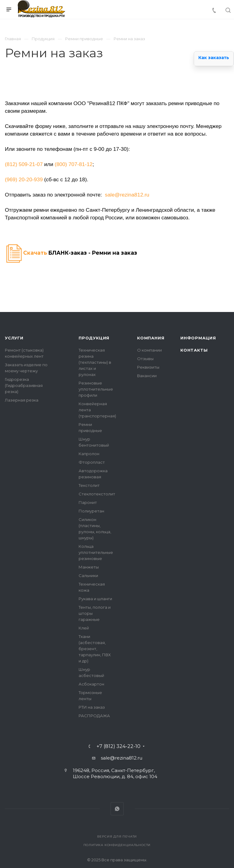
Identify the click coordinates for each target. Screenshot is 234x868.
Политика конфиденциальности (117, 845)
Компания (151, 338)
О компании (149, 350)
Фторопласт (92, 462)
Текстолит (89, 485)
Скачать (35, 253)
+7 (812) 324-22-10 (119, 746)
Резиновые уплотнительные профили (96, 389)
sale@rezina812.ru (127, 195)
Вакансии (147, 376)
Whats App (117, 809)
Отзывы (145, 359)
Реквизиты (148, 367)
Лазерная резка (22, 400)
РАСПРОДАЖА (94, 716)
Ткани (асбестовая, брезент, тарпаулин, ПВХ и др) (95, 649)
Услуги (14, 338)
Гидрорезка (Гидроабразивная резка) (24, 385)
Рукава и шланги (95, 599)
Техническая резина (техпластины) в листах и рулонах (95, 362)
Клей (84, 628)
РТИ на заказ (92, 707)
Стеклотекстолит (97, 494)
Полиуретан (91, 511)
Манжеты (89, 567)
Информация (198, 338)
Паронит (88, 502)
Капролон (89, 454)
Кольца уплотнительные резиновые (96, 552)
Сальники (88, 576)
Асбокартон (91, 684)
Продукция (94, 338)
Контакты (194, 350)
